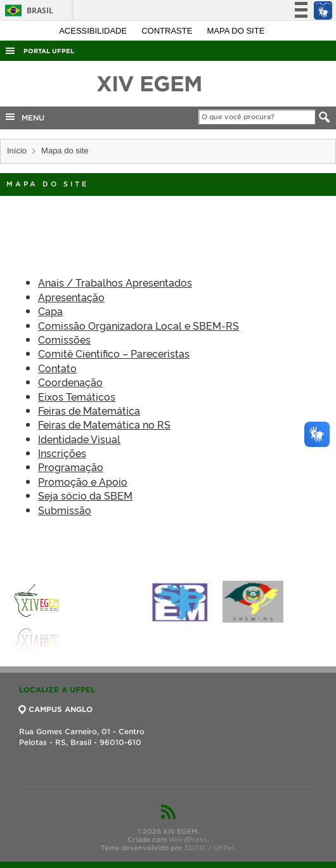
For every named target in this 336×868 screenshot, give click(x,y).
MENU (24, 117)
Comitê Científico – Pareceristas (114, 353)
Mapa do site (236, 31)
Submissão (65, 510)
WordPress (188, 839)
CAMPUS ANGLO (56, 709)
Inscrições (62, 453)
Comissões (64, 339)
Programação (71, 467)
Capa (50, 311)
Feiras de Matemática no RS (104, 424)
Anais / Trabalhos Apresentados (115, 282)
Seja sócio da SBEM (85, 495)
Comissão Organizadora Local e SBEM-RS (139, 325)
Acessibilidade (94, 31)
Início (17, 151)
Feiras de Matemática (89, 410)
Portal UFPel (49, 51)
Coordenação (70, 382)
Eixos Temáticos (77, 396)
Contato (57, 368)
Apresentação (71, 297)
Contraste (168, 31)
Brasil (27, 10)
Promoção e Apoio (83, 481)
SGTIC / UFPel (209, 848)
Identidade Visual (79, 439)
